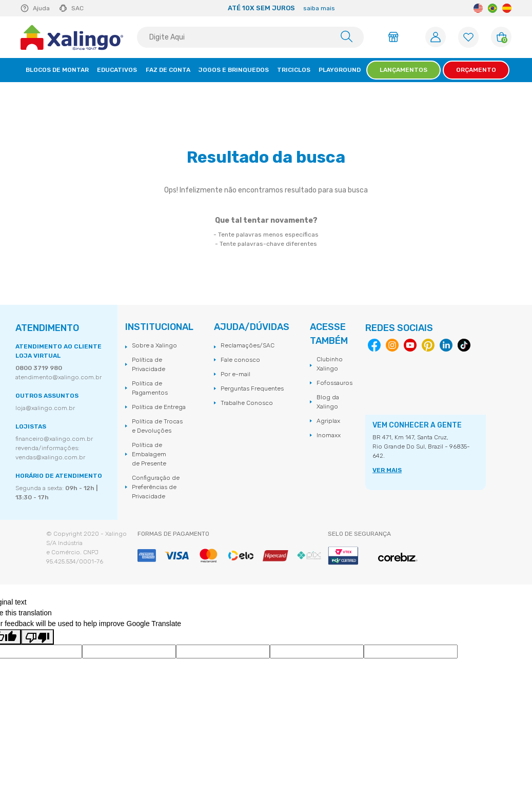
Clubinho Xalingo (330, 364)
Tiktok (464, 345)
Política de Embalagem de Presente (149, 454)
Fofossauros (334, 383)
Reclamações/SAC (248, 345)
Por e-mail (235, 374)
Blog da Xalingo (328, 402)
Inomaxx (329, 435)
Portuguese (492, 8)
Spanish (507, 8)
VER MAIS (387, 470)
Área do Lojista (395, 37)
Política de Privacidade (149, 364)
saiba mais (319, 8)
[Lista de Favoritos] (468, 37)
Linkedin (446, 345)
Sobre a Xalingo (154, 345)
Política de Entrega (159, 407)
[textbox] (250, 37)
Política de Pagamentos (150, 388)
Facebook (374, 345)
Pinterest (428, 345)
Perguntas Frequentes (252, 388)
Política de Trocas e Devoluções (157, 426)
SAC (77, 8)
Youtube (410, 345)
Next (461, 8)
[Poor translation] (37, 637)
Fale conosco (240, 360)
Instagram (392, 345)
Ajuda (41, 8)
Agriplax (328, 421)
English (478, 8)
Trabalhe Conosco (247, 403)
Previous (101, 8)
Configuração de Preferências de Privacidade (156, 487)
